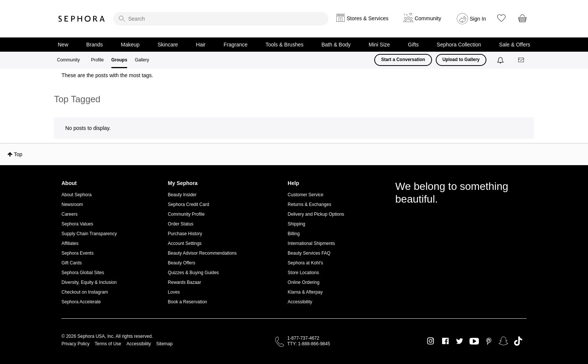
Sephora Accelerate (81, 302)
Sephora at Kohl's (305, 263)
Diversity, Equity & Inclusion (89, 282)
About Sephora (76, 195)
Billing (294, 234)
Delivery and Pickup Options (316, 214)
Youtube (474, 342)
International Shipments (311, 243)
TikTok (518, 341)
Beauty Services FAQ (309, 253)
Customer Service (305, 195)
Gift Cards (72, 263)
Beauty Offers (182, 263)
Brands (94, 45)
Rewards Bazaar (185, 282)
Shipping (296, 224)
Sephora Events (77, 253)
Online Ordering (304, 282)
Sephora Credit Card (189, 204)
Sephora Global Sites (83, 273)
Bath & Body (336, 45)
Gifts (413, 45)
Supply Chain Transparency (89, 234)
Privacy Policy (76, 344)
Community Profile (186, 214)
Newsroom (72, 204)
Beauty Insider (182, 195)
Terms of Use (108, 344)
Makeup (130, 45)
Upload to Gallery (461, 60)
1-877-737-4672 (303, 338)
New (63, 45)
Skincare (168, 45)
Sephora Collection (459, 45)
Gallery (142, 60)
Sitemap (164, 344)
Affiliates (70, 243)
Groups (119, 60)
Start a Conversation (403, 60)
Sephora (82, 19)
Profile (97, 60)
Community (68, 60)
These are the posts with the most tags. (107, 75)
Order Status (181, 224)
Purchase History (185, 234)
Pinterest (489, 341)
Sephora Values (77, 224)
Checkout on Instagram (85, 292)
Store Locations (303, 273)
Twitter (460, 341)
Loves (174, 292)
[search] (221, 19)
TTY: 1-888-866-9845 (309, 344)
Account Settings (185, 243)
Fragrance (235, 45)
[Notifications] (501, 60)
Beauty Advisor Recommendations (202, 253)
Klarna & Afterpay (305, 292)
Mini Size (379, 45)
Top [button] (18, 154)
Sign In (478, 19)
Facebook (445, 341)
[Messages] (522, 60)
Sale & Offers (515, 45)
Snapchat (503, 341)
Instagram (431, 341)
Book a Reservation (188, 302)
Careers (70, 214)
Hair (201, 45)
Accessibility (300, 302)
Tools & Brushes (284, 45)
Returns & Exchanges (309, 204)
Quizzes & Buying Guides (193, 273)
